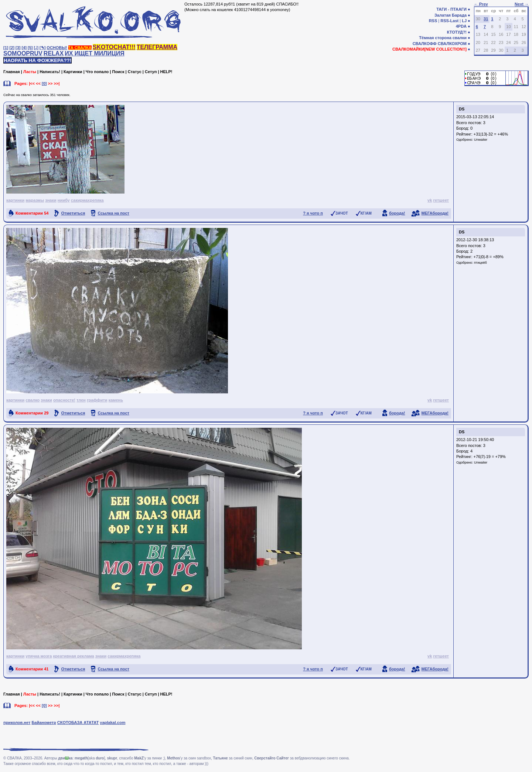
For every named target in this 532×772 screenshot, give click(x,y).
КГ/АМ (366, 213)
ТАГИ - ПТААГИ (451, 9)
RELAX (54, 53)
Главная (12, 72)
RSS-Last (449, 21)
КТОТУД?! (457, 32)
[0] (44, 83)
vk (430, 200)
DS (462, 109)
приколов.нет (17, 723)
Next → (522, 4)
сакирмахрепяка (87, 200)
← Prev (481, 4)
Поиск (118, 72)
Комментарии (32, 213)
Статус (135, 72)
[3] (18, 48)
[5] (30, 48)
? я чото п (313, 213)
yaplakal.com (112, 723)
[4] (24, 48)
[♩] (36, 48)
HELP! (166, 72)
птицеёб (480, 263)
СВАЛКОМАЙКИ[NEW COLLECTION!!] (429, 49)
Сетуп (151, 72)
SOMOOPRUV (23, 53)
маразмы (35, 200)
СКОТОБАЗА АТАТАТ (78, 723)
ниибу (64, 200)
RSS (433, 21)
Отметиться (73, 213)
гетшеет (441, 200)
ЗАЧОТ (342, 213)
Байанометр (44, 723)
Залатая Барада (451, 15)
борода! (397, 213)
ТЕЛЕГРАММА (157, 47)
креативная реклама (73, 656)
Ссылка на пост (113, 213)
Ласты (30, 72)
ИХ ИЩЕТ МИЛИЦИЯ (95, 53)
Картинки (73, 72)
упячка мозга (39, 656)
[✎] (42, 48)
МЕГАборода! (435, 213)
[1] (6, 48)
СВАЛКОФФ (425, 44)
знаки (51, 200)
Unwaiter (481, 140)
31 (486, 19)
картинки (15, 200)
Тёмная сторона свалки (443, 38)
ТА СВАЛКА (80, 48)
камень (116, 400)
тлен (81, 400)
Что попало (97, 72)
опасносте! (64, 400)
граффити (97, 400)
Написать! (50, 72)
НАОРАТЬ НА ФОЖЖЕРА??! (37, 60)
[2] (12, 48)
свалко (33, 400)
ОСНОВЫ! (57, 48)
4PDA (461, 26)
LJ (464, 21)
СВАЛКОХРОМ (452, 44)
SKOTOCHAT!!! (114, 47)
